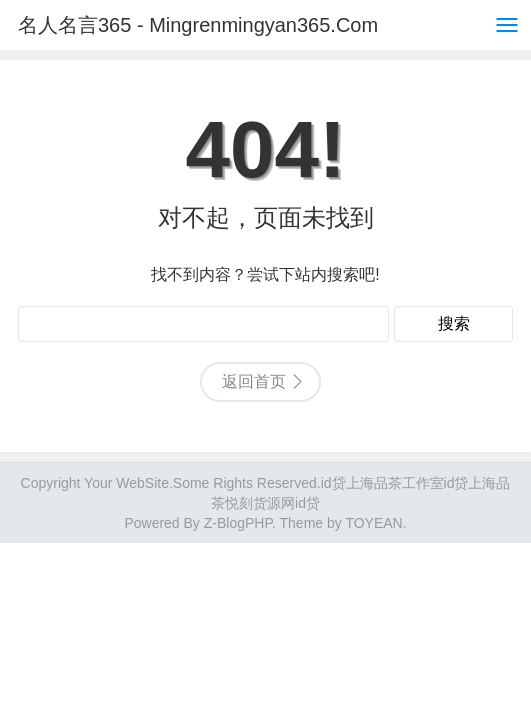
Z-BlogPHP (238, 523)
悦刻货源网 (260, 503)
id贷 (333, 483)
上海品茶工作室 (395, 483)
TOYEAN (373, 523)
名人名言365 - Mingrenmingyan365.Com (198, 25)
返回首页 (254, 381)
